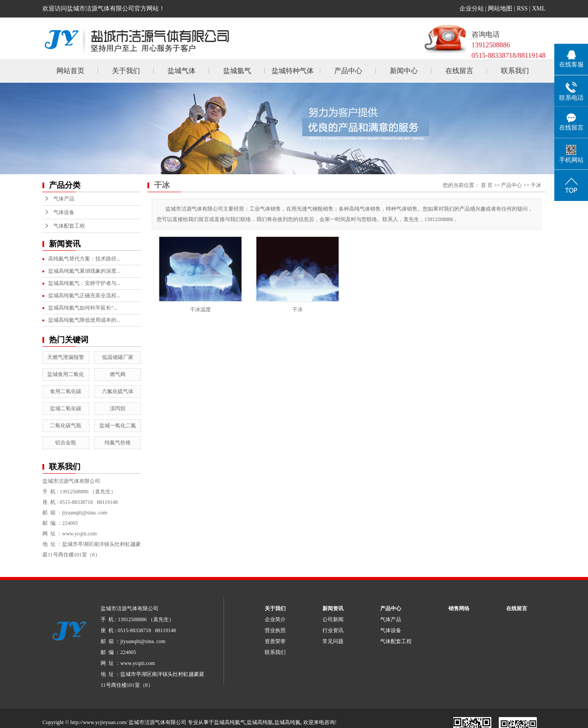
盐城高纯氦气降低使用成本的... (84, 320)
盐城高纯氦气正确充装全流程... (84, 295)
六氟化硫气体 (118, 391)
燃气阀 (118, 374)
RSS (522, 9)
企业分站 (472, 9)
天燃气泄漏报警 (66, 357)
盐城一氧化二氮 (118, 426)
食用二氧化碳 (66, 391)
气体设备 (64, 212)
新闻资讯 (333, 608)
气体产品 (64, 199)
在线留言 (459, 71)
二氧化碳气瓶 (66, 426)
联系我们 (515, 71)
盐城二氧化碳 (66, 408)
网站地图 (500, 9)
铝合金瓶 (66, 443)
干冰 (536, 185)
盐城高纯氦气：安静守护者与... (84, 283)
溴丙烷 (118, 408)
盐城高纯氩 (260, 722)
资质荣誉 (275, 641)
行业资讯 (333, 630)
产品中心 (348, 71)
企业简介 (275, 619)
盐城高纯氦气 (230, 722)
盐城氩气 (237, 71)
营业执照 (275, 630)
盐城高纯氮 (287, 722)
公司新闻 (333, 619)
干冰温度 (200, 309)
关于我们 (126, 71)
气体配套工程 (69, 226)
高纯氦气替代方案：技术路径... (84, 259)
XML (539, 9)
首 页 (487, 185)
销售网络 (459, 608)
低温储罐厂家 (118, 357)
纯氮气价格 (118, 443)
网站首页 (70, 71)
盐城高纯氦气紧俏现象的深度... (84, 271)
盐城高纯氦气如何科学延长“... (83, 308)
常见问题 (333, 641)
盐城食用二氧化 (66, 374)
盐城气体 (182, 71)
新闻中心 (404, 71)
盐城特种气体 (293, 71)
